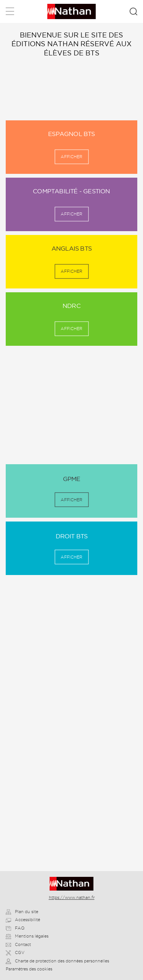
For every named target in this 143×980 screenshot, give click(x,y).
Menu (10, 13)
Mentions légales (27, 936)
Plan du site (22, 912)
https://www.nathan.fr (72, 897)
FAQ (15, 928)
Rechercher (133, 11)
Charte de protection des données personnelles (57, 961)
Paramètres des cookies (29, 969)
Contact (18, 944)
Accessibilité (23, 920)
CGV (15, 952)
